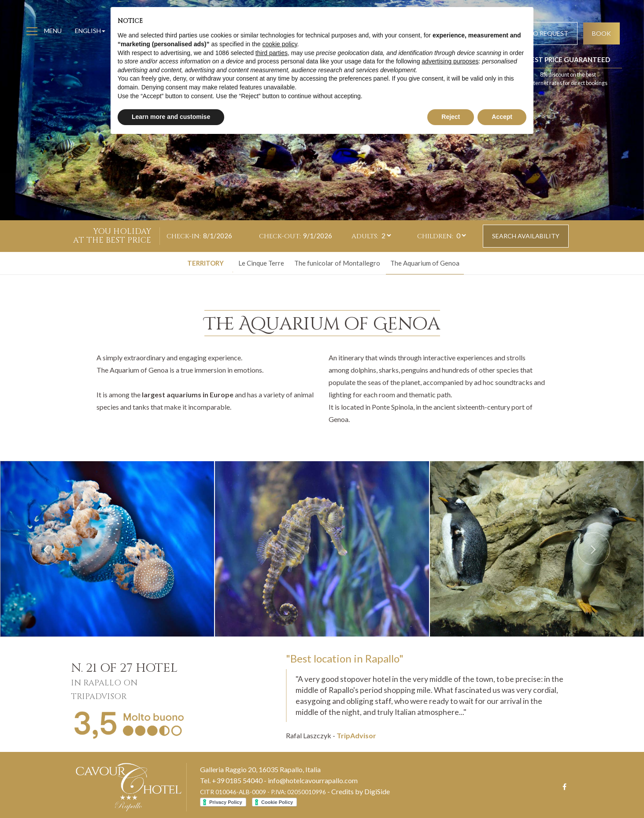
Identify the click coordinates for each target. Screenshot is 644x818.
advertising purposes (450, 61)
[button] (48, 549)
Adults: (365, 236)
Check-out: (280, 236)
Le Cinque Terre (261, 263)
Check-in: (184, 236)
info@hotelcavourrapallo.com (313, 780)
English (90, 31)
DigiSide (377, 791)
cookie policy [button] (279, 44)
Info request (546, 33)
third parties (272, 53)
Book (601, 33)
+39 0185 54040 (237, 780)
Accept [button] (502, 117)
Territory (205, 263)
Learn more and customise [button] (171, 117)
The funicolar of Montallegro (337, 263)
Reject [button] (451, 117)
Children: (435, 236)
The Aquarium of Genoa (425, 263)
